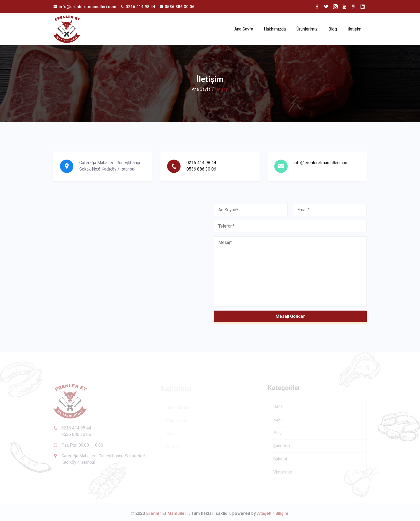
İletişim (355, 29)
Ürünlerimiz (307, 29)
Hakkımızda (275, 29)
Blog (333, 29)
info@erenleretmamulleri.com (321, 163)
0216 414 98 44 (201, 163)
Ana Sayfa (244, 29)
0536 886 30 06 (201, 169)
